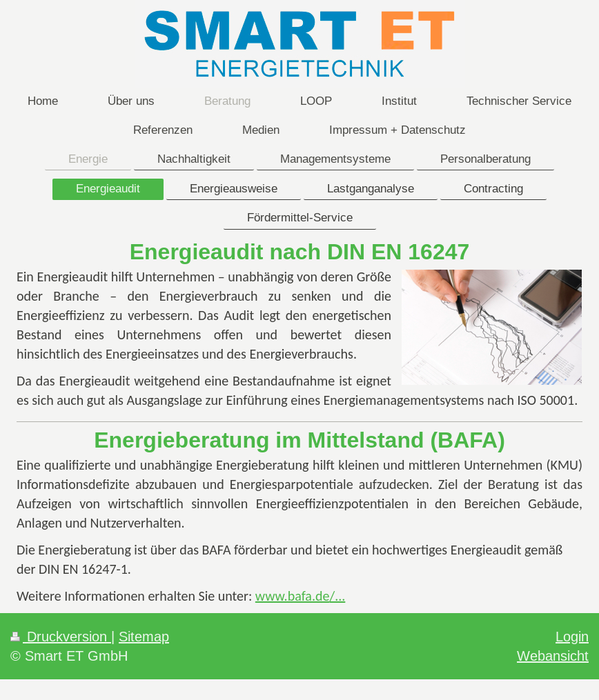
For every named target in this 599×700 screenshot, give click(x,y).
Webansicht (553, 656)
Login (572, 636)
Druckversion (61, 636)
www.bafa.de (293, 596)
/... (337, 596)
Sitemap (144, 636)
